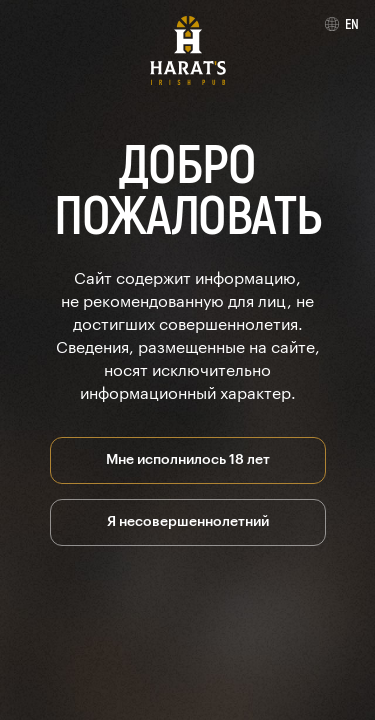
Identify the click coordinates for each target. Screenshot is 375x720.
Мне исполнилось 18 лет (188, 457)
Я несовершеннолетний (188, 519)
